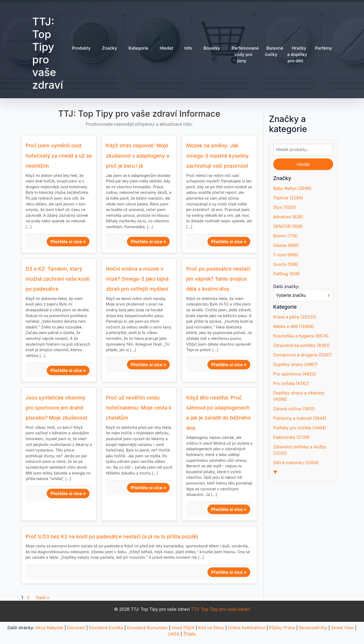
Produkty (81, 48)
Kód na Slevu (211, 628)
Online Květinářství (247, 628)
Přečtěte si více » (68, 242)
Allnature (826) (288, 217)
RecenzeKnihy (313, 628)
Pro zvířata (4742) (291, 383)
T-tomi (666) (286, 255)
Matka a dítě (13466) (294, 326)
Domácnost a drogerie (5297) (302, 355)
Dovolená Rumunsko (147, 628)
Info (188, 48)
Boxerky (212, 48)
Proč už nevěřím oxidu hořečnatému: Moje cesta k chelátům (139, 408)
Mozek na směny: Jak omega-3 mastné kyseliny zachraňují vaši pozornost (217, 156)
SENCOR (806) (288, 226)
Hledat (166, 48)
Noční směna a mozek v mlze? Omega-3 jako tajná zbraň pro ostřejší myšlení (137, 279)
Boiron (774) (285, 236)
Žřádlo (190, 634)
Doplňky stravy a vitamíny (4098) (299, 396)
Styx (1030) (285, 207)
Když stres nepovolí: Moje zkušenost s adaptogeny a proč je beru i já (138, 156)
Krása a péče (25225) (295, 317)
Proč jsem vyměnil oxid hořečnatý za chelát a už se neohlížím (59, 156)
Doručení (76, 628)
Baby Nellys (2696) (292, 188)
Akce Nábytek (49, 628)
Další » (43, 598)
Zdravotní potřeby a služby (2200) (300, 450)
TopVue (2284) (288, 198)
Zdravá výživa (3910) (294, 409)
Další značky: (286, 286)
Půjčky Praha (282, 628)
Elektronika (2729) (291, 437)
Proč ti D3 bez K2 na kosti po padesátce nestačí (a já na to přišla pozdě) (112, 537)
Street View (342, 628)
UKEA (174, 634)
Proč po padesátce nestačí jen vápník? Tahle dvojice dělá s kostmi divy (218, 279)
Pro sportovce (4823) (295, 374)
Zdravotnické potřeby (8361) (301, 345)
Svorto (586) (286, 264)
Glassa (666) (286, 245)
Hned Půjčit (183, 628)
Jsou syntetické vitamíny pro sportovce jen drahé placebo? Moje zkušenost (56, 408)
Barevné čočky (274, 51)
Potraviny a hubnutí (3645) (300, 418)
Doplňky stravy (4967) (295, 364)
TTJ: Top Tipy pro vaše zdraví (48, 53)
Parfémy (323, 48)
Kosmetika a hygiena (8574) (301, 336)
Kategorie (138, 48)
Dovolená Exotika (106, 628)
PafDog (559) (287, 274)
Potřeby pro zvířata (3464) (300, 428)
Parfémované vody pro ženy (245, 54)
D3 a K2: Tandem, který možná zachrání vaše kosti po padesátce (58, 279)
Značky (109, 48)
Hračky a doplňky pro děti (297, 54)
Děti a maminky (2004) (296, 463)
